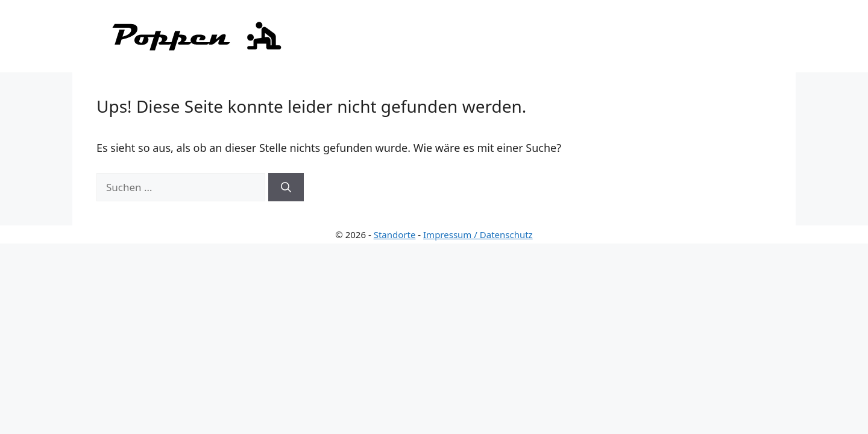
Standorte (395, 234)
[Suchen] (286, 187)
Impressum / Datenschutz (478, 234)
